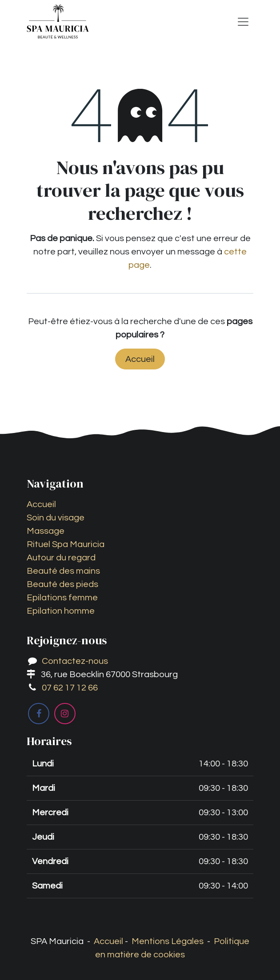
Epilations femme (62, 598)
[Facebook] (39, 714)
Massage (46, 531)
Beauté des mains (63, 571)
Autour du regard (61, 558)
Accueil (140, 359)
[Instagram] (65, 714)
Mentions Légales (168, 941)
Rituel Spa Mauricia (66, 544)
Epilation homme (61, 611)
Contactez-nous (75, 661)
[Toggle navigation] (243, 22)
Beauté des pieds (62, 584)
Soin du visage (56, 518)
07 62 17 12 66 (70, 688)
